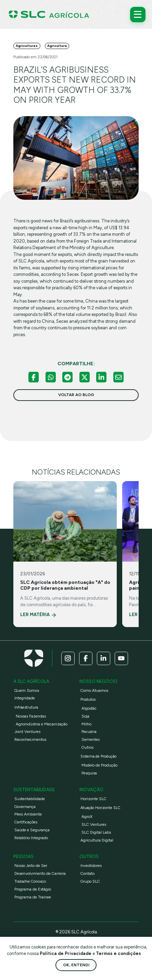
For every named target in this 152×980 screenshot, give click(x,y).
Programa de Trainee (33, 897)
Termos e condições (118, 953)
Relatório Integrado (31, 838)
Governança (25, 807)
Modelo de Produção (99, 765)
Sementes (91, 739)
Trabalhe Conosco (30, 881)
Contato (87, 873)
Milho (86, 724)
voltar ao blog (76, 395)
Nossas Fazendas (31, 716)
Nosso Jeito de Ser (31, 866)
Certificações (26, 822)
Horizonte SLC (93, 799)
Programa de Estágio (33, 889)
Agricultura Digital (97, 840)
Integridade (25, 698)
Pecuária (89, 732)
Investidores (91, 866)
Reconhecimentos (30, 739)
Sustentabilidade (30, 799)
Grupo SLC (90, 881)
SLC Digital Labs (96, 832)
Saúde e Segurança (32, 830)
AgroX (87, 817)
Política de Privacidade (66, 953)
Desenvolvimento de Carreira (40, 873)
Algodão (89, 708)
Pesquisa (89, 773)
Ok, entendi (76, 965)
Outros (87, 747)
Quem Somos (27, 690)
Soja (85, 716)
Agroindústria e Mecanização (42, 724)
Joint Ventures (27, 732)
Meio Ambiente (28, 814)
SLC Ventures (94, 824)
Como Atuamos (94, 690)
